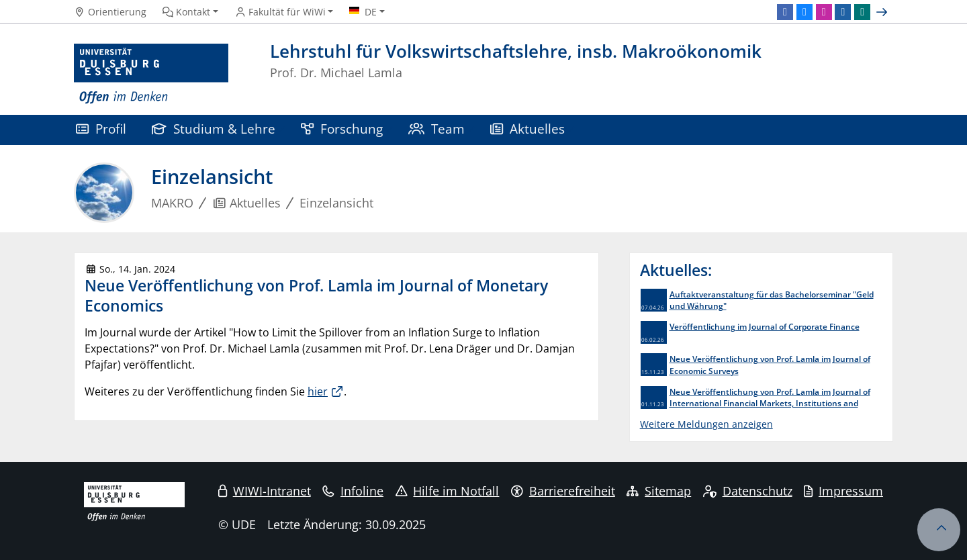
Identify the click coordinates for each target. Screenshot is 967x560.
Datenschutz (748, 491)
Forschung (342, 129)
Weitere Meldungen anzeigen (706, 424)
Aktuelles (527, 129)
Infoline (353, 491)
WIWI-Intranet (265, 491)
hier (318, 391)
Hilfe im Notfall (448, 491)
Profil (101, 129)
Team (436, 129)
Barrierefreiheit (563, 491)
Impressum (843, 491)
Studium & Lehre (214, 129)
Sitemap (659, 491)
